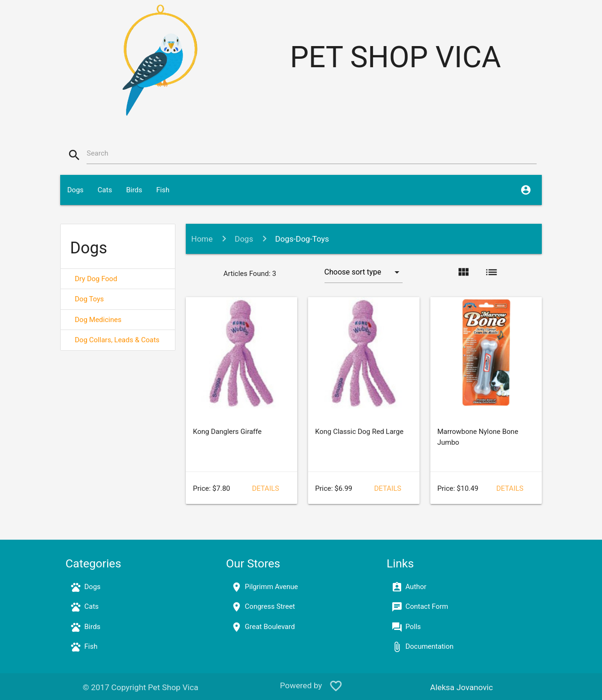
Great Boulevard (270, 627)
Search (97, 153)
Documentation (429, 646)
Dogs (75, 190)
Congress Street (270, 606)
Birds (134, 190)
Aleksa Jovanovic (462, 687)
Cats (105, 190)
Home (202, 239)
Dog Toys (89, 299)
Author (416, 587)
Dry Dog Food (96, 279)
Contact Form (427, 606)
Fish (163, 190)
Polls (413, 627)
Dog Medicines (98, 320)
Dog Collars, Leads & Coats (117, 340)
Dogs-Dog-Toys (302, 239)
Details (266, 488)
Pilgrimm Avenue (272, 587)
